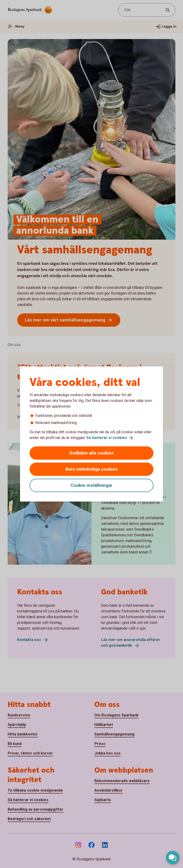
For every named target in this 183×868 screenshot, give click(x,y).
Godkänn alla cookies (91, 453)
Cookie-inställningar (91, 485)
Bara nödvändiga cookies (91, 469)
